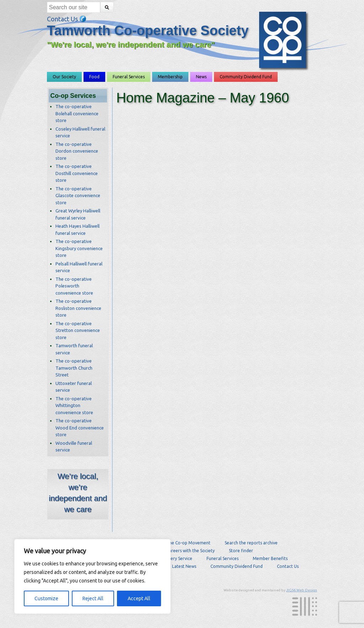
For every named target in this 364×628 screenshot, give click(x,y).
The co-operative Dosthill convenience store (77, 173)
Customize (46, 598)
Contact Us (67, 19)
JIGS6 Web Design (302, 590)
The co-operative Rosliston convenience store (78, 308)
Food (94, 77)
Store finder (241, 551)
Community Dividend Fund (246, 77)
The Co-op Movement (188, 543)
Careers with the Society (191, 551)
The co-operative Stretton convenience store (78, 330)
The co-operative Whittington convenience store (74, 405)
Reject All (93, 598)
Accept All (139, 598)
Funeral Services (129, 77)
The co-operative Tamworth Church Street (74, 368)
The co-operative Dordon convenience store (77, 151)
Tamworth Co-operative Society (148, 31)
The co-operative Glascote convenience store (78, 196)
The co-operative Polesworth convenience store (74, 286)
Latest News (184, 566)
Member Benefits (270, 558)
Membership (170, 77)
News (201, 77)
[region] (92, 576)
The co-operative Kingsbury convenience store (79, 248)
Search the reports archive (251, 543)
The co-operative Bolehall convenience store (77, 113)
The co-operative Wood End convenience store (80, 428)
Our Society (64, 77)
